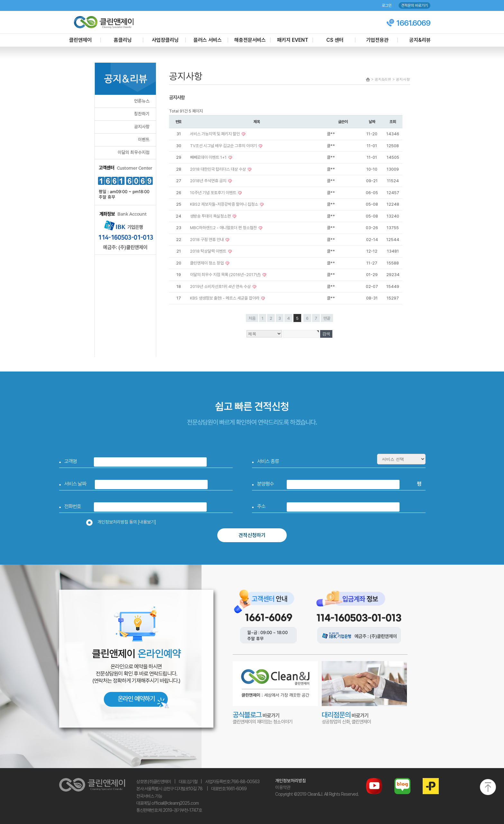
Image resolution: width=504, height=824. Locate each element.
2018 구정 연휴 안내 (207, 240)
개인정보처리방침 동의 (123, 522)
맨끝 (327, 318)
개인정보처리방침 (291, 781)
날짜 (372, 122)
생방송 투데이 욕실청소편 (211, 216)
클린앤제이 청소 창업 (207, 263)
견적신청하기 (252, 535)
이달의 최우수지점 (134, 152)
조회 (393, 122)
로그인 (387, 5)
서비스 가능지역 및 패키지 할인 (215, 134)
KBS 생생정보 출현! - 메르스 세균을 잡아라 (225, 298)
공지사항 (142, 127)
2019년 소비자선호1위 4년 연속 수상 (221, 287)
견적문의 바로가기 (414, 5)
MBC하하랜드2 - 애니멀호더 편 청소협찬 (224, 228)
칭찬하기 (142, 114)
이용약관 (283, 787)
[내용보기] (147, 522)
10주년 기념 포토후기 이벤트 (214, 193)
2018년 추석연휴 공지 (209, 181)
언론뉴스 (142, 101)
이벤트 (144, 139)
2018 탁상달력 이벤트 (209, 251)
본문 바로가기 (0, 0)
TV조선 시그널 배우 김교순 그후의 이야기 (224, 146)
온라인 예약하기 (136, 699)
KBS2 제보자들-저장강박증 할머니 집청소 (225, 204)
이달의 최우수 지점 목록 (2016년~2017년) (226, 275)
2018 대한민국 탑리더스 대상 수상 (218, 169)
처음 (252, 318)
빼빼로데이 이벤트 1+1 (209, 157)
